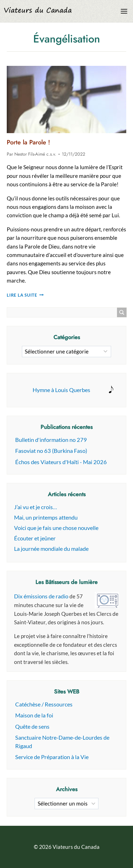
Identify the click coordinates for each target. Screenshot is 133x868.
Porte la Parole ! (28, 142)
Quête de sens (32, 726)
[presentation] (66, 99)
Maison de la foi (34, 715)
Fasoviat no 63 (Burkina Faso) (51, 451)
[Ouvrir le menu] (124, 11)
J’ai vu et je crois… (36, 507)
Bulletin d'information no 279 (51, 440)
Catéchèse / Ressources (44, 704)
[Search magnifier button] (122, 312)
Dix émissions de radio (41, 596)
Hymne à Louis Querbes (61, 390)
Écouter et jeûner (35, 538)
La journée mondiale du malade (51, 549)
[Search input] (63, 312)
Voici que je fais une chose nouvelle (56, 528)
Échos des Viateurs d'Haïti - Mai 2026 (61, 462)
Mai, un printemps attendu (46, 517)
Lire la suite (25, 295)
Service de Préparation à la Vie (52, 757)
